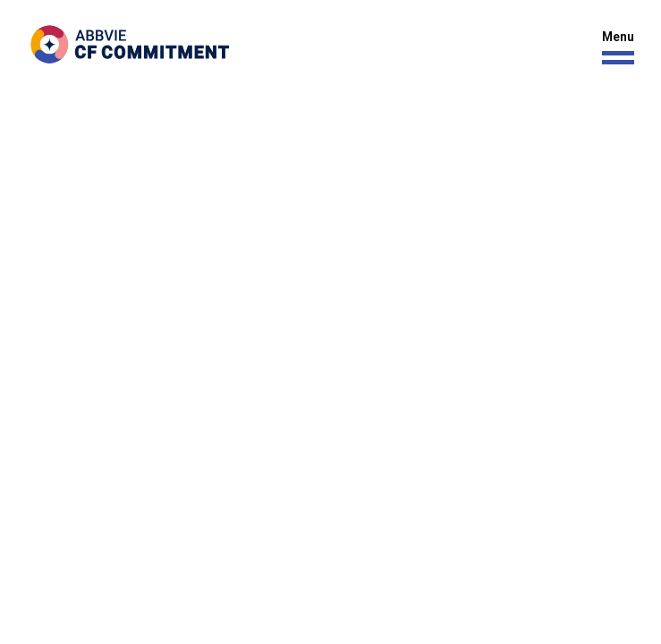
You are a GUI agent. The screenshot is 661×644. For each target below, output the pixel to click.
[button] (614, 48)
